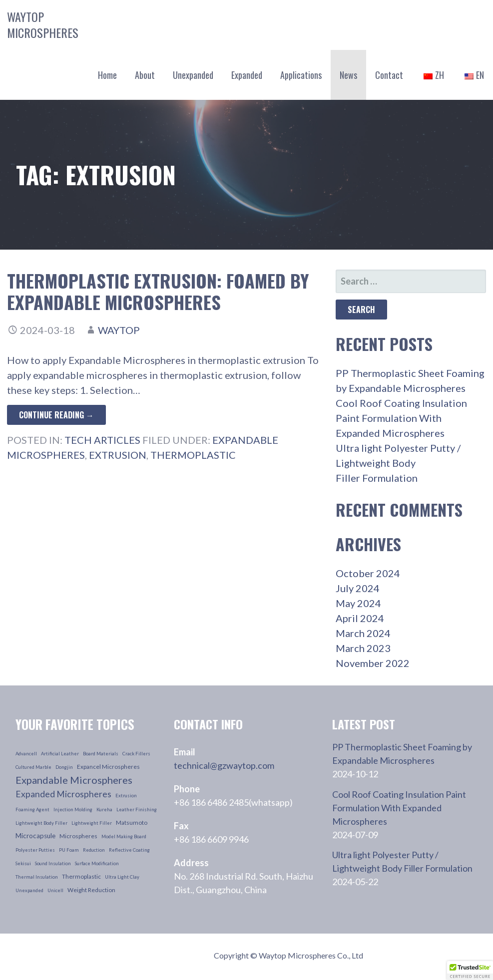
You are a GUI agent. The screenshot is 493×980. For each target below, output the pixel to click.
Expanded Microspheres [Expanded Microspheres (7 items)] (63, 794)
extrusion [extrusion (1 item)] (126, 796)
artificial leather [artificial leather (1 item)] (60, 754)
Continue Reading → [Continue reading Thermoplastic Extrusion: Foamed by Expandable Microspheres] (56, 415)
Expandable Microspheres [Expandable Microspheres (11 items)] (74, 780)
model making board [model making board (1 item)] (124, 836)
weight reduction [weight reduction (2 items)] (91, 890)
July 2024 (358, 588)
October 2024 (368, 573)
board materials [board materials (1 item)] (101, 754)
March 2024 (363, 633)
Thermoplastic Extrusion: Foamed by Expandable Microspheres (158, 291)
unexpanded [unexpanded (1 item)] (29, 890)
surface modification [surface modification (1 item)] (97, 863)
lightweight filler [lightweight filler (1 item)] (92, 823)
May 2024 (358, 603)
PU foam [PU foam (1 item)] (69, 850)
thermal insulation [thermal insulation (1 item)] (37, 877)
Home (107, 75)
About (145, 75)
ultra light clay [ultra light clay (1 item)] (122, 877)
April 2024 (360, 618)
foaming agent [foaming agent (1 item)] (32, 810)
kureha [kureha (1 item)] (104, 810)
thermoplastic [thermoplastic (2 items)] (81, 876)
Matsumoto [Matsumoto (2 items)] (132, 822)
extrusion (118, 455)
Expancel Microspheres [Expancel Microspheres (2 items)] (108, 767)
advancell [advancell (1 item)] (26, 754)
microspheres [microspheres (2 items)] (78, 836)
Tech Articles (102, 440)
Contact (389, 75)
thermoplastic (193, 455)
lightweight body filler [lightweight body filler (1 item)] (41, 823)
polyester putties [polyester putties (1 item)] (35, 850)
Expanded (247, 75)
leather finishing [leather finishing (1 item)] (137, 810)
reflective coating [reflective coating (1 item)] (129, 850)
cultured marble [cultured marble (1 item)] (33, 767)
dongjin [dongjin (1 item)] (64, 767)
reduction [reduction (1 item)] (94, 850)
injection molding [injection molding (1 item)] (73, 810)
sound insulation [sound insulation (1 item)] (53, 863)
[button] (470, 971)
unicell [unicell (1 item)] (55, 890)
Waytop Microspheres (43, 24)
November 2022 (373, 663)
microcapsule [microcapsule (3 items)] (35, 836)
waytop (119, 330)
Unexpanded (193, 75)
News (348, 75)
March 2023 (363, 648)
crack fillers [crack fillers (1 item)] (136, 754)
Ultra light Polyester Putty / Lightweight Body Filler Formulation (398, 463)
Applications (301, 75)
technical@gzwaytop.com (224, 765)
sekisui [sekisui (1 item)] (23, 863)
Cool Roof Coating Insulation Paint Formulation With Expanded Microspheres (401, 418)
